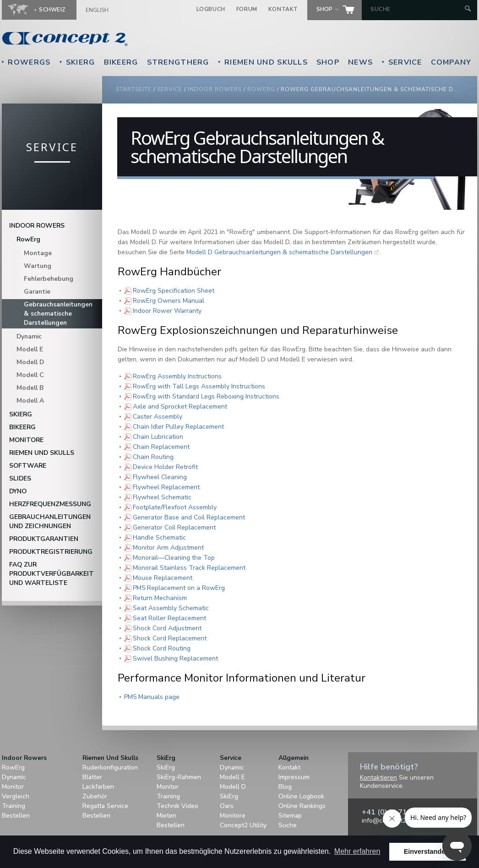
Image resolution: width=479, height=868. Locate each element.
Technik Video (177, 806)
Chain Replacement (161, 447)
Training (14, 806)
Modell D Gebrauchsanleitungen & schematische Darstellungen (279, 252)
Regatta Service (105, 806)
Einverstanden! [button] (428, 852)
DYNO (18, 491)
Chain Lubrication (158, 437)
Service (401, 62)
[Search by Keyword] (416, 9)
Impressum (294, 777)
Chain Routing (153, 457)
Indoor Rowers (215, 89)
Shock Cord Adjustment (167, 628)
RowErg (261, 89)
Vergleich (16, 796)
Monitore (26, 440)
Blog (285, 787)
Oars (227, 806)
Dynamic (29, 336)
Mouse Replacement (163, 578)
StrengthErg (178, 62)
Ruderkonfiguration (110, 767)
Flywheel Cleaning (160, 477)
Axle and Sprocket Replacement (180, 406)
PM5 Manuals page (152, 697)
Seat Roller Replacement (169, 618)
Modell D (30, 362)
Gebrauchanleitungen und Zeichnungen (50, 521)
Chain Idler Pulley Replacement (178, 426)
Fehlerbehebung (49, 279)
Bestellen (16, 816)
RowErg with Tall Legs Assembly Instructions (199, 386)
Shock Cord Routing (162, 648)
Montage (38, 253)
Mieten (166, 816)
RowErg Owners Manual (169, 300)
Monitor (13, 787)
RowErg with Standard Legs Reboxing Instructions (206, 396)
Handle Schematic (159, 537)
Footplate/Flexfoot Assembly (175, 507)
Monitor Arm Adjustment (168, 547)
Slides (20, 478)
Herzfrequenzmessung (50, 504)
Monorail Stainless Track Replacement (189, 568)
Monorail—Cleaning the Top (174, 557)
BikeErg (121, 62)
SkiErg (77, 62)
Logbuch (211, 9)
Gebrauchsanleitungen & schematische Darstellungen (58, 314)
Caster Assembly (158, 416)
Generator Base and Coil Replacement (189, 517)
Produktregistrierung (51, 552)
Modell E (30, 349)
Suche (288, 825)
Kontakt (283, 9)
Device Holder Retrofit (165, 467)
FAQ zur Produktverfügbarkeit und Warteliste (52, 574)
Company (451, 62)
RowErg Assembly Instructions (177, 376)
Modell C (30, 375)
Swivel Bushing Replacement (175, 658)
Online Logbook (301, 796)
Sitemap (290, 816)
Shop (328, 62)
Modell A (30, 401)
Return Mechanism (160, 598)
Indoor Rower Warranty (167, 311)
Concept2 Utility (243, 825)
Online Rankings (302, 806)
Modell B (30, 388)
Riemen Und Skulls (263, 62)
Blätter (92, 777)
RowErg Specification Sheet (174, 290)
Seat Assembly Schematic (171, 608)
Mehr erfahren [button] (357, 851)
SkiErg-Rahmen (179, 777)
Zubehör (95, 796)
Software (28, 466)
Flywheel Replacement (166, 487)
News (360, 62)
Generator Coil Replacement (174, 527)
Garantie (37, 292)
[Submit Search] (468, 9)
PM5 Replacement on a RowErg (179, 588)
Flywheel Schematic (162, 497)
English (97, 10)
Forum (247, 9)
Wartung (38, 266)
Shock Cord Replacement (170, 638)
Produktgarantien (44, 539)
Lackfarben (98, 787)
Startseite (134, 89)
